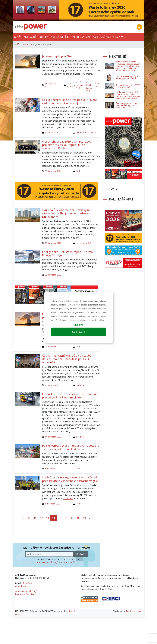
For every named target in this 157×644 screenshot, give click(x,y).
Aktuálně (30, 37)
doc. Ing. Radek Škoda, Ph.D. (89, 85)
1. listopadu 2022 (53, 504)
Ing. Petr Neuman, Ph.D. (80, 85)
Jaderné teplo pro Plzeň (58, 56)
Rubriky (44, 37)
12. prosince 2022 (53, 133)
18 (78, 518)
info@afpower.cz (29, 583)
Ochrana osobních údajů (26, 591)
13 (47, 518)
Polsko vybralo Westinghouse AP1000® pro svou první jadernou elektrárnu (71, 447)
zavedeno (68, 498)
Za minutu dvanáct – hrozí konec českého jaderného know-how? (127, 105)
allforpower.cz (24, 44)
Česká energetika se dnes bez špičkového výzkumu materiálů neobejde (70, 101)
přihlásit (81, 554)
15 (60, 518)
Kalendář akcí (102, 37)
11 (35, 518)
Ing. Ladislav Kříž (83, 243)
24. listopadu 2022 (53, 347)
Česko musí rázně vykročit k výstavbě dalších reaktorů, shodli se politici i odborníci (67, 359)
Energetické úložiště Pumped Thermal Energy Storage (68, 254)
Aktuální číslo (61, 37)
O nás (18, 37)
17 (72, 518)
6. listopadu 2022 (53, 469)
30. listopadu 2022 (53, 171)
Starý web (120, 37)
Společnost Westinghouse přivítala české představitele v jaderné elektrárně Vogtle (70, 479)
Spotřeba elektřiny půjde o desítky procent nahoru (128, 77)
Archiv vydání (82, 37)
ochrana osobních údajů (47, 562)
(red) (78, 171)
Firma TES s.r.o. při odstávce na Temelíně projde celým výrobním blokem (70, 396)
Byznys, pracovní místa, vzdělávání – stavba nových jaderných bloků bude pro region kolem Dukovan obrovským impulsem (128, 66)
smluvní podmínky (68, 562)
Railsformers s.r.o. (134, 611)
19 (84, 518)
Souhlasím (78, 332)
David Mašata (97, 85)
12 (41, 518)
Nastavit (78, 325)
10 (29, 518)
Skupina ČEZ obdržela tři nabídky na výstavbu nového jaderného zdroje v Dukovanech (66, 213)
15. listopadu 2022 (53, 385)
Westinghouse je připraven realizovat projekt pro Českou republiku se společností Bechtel (67, 145)
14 (54, 518)
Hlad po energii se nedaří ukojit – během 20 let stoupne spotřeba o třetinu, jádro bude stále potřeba (128, 95)
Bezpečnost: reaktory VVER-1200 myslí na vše (128, 86)
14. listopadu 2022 (53, 437)
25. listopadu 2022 (53, 275)
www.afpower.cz (23, 586)
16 (66, 518)
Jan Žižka (80, 385)
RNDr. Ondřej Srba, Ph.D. (87, 133)
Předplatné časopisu (24, 594)
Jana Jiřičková (71, 85)
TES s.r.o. (80, 437)
